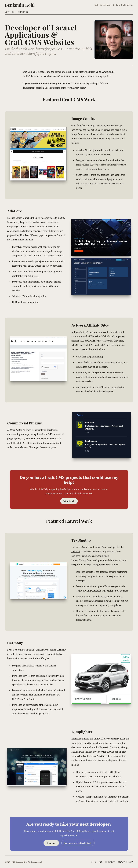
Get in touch (69, 501)
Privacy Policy (125, 862)
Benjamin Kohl (20, 5)
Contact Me (23, 12)
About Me (9, 12)
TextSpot (76, 552)
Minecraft (110, 862)
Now (101, 862)
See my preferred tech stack (78, 843)
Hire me (51, 843)
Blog (94, 862)
